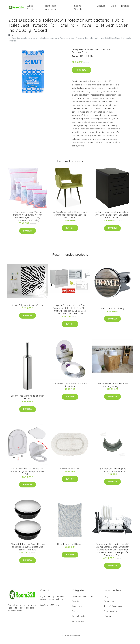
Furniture (101, 8)
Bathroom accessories (95, 53)
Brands (125, 8)
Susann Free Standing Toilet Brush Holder (28, 401)
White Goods (30, 9)
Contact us (109, 605)
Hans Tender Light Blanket (70, 548)
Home (11, 39)
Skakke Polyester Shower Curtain (27, 309)
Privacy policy (110, 615)
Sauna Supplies (79, 9)
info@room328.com (49, 609)
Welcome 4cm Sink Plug (112, 312)
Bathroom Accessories (52, 9)
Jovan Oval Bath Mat (70, 472)
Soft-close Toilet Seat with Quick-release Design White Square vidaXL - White (28, 475)
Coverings (77, 610)
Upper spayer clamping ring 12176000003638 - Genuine (112, 474)
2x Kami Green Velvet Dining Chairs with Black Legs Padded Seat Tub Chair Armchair (70, 219)
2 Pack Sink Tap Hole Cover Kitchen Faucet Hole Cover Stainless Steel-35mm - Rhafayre (28, 551)
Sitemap (108, 620)
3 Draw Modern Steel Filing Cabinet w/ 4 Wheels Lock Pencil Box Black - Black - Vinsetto (112, 219)
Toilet (109, 53)
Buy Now (82, 74)
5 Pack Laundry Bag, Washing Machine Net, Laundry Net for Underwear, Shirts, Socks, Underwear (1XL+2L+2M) (28, 220)
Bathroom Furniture (81, 56)
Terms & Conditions (113, 610)
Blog (113, 8)
